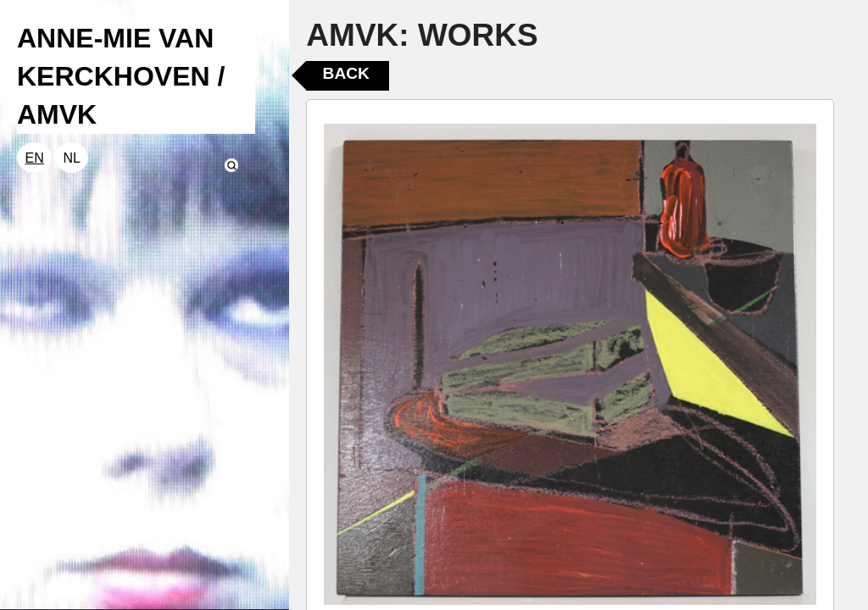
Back (346, 73)
